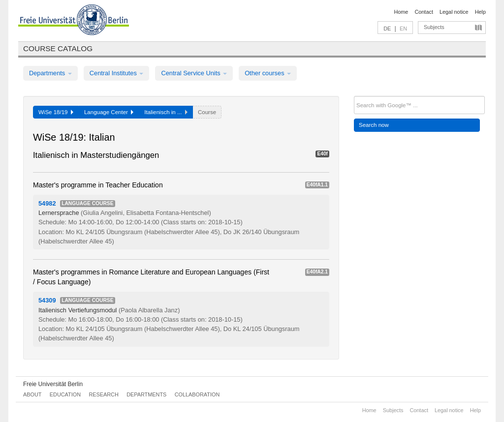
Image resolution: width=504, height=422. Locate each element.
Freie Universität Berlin (53, 384)
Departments (50, 73)
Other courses (268, 73)
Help (480, 12)
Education (65, 394)
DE (387, 29)
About (32, 394)
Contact (424, 12)
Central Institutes (117, 73)
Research (103, 394)
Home (401, 12)
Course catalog (58, 48)
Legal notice (454, 12)
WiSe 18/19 (56, 112)
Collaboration (197, 394)
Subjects (434, 27)
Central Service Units (194, 73)
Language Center (109, 112)
